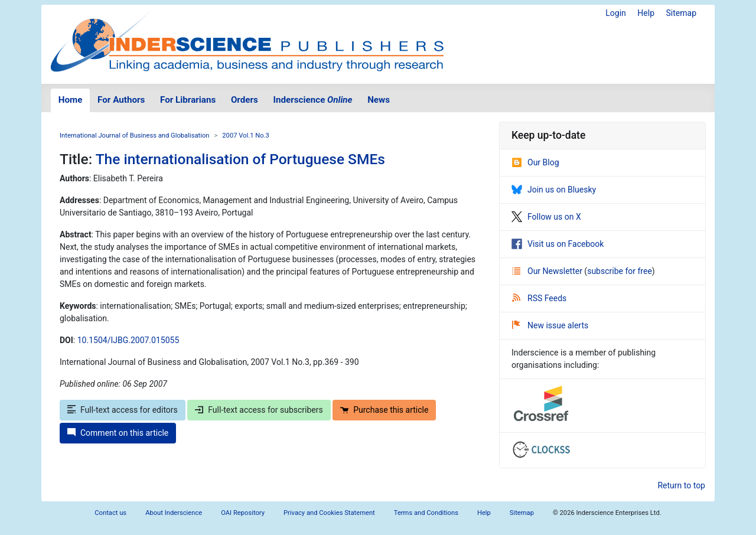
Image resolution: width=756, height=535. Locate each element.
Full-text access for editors (123, 410)
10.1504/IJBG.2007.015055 (128, 340)
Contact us (110, 513)
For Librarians (188, 100)
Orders (245, 100)
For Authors (121, 100)
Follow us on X (546, 217)
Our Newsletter (548, 271)
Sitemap (681, 13)
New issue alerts (550, 325)
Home (71, 100)
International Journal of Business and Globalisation (134, 136)
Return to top (681, 485)
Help (646, 13)
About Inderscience (174, 513)
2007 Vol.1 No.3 (246, 136)
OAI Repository (243, 513)
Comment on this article (118, 433)
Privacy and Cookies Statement (329, 513)
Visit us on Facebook (558, 244)
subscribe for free (620, 271)
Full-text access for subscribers (259, 410)
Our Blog (535, 162)
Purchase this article (384, 410)
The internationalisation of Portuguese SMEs (240, 159)
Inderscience (313, 100)
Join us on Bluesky (554, 190)
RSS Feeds (539, 298)
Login (616, 13)
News (379, 100)
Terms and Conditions (426, 513)
